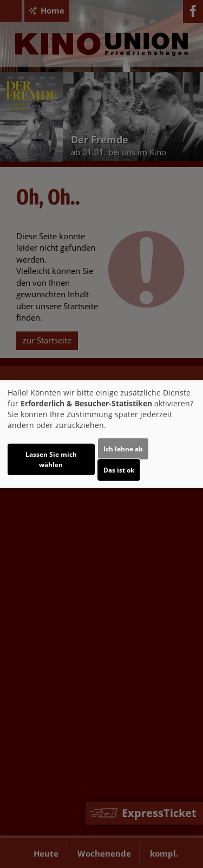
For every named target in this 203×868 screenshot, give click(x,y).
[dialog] (101, 434)
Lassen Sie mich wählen (51, 459)
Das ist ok (119, 470)
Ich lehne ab (123, 448)
